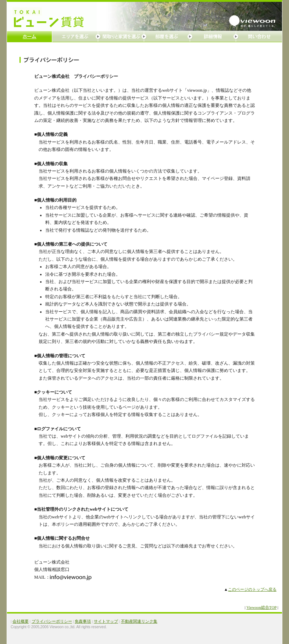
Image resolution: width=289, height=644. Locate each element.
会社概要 (21, 621)
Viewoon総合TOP (261, 607)
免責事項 (83, 621)
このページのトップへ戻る (252, 589)
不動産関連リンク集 (139, 621)
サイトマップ (106, 621)
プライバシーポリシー (52, 621)
